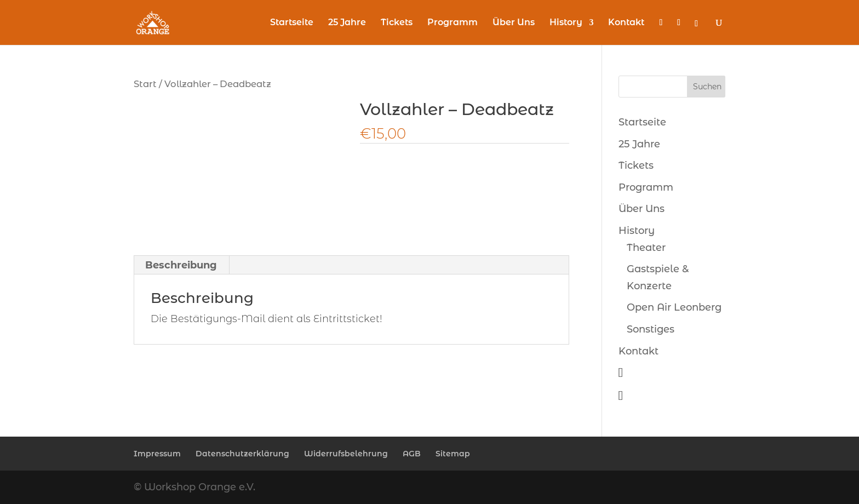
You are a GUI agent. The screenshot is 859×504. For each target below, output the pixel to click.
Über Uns (514, 23)
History (566, 23)
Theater (646, 248)
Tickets (397, 23)
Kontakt (626, 23)
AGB (412, 454)
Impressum (157, 454)
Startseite (292, 23)
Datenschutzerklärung (242, 454)
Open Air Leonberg (674, 307)
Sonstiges (651, 329)
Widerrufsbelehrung (346, 454)
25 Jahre (347, 23)
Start (145, 84)
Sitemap (453, 454)
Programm (453, 23)
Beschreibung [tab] (181, 265)
